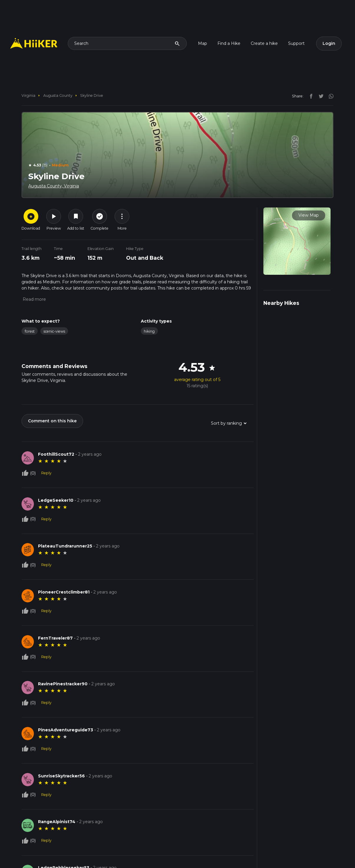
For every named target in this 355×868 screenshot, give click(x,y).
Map (203, 43)
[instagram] (329, 96)
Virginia (28, 95)
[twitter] (320, 96)
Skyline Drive (92, 95)
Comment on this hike (52, 421)
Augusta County (58, 95)
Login (329, 43)
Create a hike (264, 43)
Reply (46, 473)
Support (296, 43)
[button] (34, 299)
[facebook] (310, 96)
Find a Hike (229, 43)
